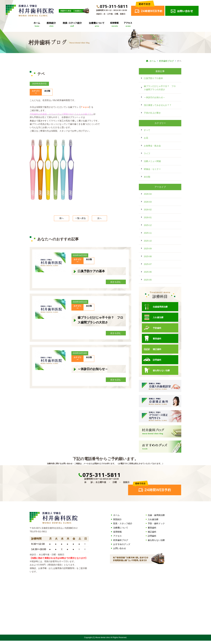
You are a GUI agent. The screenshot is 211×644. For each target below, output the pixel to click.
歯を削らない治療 (157, 370)
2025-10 (148, 241)
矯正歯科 (152, 349)
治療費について (98, 25)
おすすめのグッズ (122, 544)
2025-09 (148, 249)
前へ (62, 218)
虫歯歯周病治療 (156, 307)
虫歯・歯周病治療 (156, 515)
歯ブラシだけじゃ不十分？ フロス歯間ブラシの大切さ (160, 88)
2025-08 (148, 256)
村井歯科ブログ (166, 61)
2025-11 (148, 233)
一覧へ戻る (80, 218)
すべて (147, 130)
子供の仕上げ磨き (152, 113)
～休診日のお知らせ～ (93, 369)
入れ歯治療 (153, 317)
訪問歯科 (152, 360)
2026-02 (148, 210)
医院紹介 (51, 25)
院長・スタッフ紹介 (73, 25)
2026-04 (148, 194)
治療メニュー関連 (152, 161)
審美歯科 (152, 338)
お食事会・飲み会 (152, 146)
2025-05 (148, 280)
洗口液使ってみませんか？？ (158, 105)
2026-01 (148, 217)
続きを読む (116, 282)
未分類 (47, 91)
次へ (99, 218)
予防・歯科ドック (156, 523)
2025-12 (148, 225)
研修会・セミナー (152, 169)
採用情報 (114, 25)
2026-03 (148, 202)
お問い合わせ (120, 548)
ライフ (147, 153)
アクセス (127, 25)
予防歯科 (152, 328)
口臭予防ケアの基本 (91, 271)
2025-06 (148, 272)
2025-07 (148, 264)
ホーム (153, 61)
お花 (146, 138)
